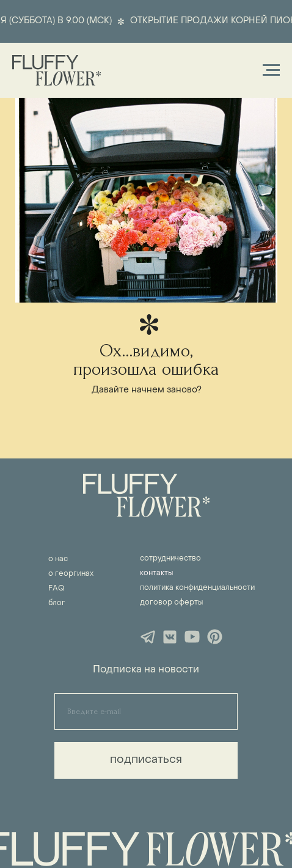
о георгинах (71, 574)
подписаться (146, 760)
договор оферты (171, 603)
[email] (146, 712)
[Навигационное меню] (271, 70)
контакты (156, 573)
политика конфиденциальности (197, 588)
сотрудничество (170, 559)
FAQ (56, 589)
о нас (58, 559)
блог (57, 603)
